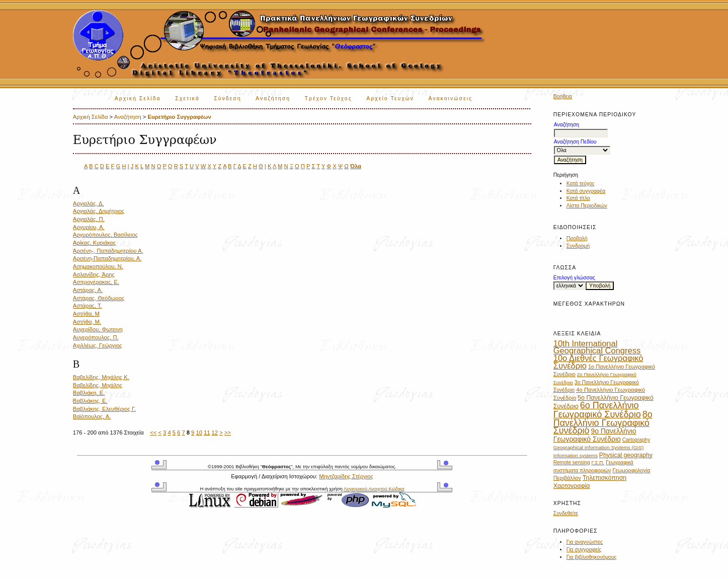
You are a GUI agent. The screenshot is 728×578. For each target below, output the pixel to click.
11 (207, 432)
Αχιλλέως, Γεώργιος (98, 345)
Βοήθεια (563, 96)
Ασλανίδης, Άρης (94, 274)
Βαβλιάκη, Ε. (89, 393)
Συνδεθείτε (566, 513)
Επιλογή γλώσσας (574, 278)
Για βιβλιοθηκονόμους (592, 557)
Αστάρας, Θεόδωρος (99, 298)
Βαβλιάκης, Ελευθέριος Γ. (104, 409)
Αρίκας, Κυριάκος (95, 243)
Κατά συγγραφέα (586, 191)
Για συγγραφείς (584, 550)
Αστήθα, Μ (86, 314)
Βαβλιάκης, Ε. (90, 401)
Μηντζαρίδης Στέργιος (346, 476)
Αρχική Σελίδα (138, 98)
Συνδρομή (578, 246)
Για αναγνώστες (585, 542)
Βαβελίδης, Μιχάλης (98, 385)
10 (199, 432)
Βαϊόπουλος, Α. (92, 416)
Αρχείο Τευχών (390, 98)
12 (215, 432)
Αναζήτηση (273, 98)
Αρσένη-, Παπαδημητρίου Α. (108, 251)
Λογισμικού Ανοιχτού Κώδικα (374, 489)
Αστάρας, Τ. (88, 306)
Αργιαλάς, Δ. (89, 203)
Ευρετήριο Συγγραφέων (179, 117)
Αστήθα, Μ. (87, 322)
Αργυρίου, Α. (89, 227)
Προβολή (577, 238)
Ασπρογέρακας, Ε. (96, 282)
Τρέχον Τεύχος (328, 98)
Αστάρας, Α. (88, 290)
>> (228, 432)
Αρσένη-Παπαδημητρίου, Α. (107, 258)
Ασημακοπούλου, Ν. (98, 266)
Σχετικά (187, 98)
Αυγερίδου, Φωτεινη (98, 329)
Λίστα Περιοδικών (587, 206)
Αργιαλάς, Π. (89, 219)
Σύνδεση (227, 98)
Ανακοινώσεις (450, 98)
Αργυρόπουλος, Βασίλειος (105, 235)
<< (153, 432)
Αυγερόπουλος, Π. (96, 337)
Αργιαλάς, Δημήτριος (99, 211)
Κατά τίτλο (578, 198)
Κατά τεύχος (581, 184)
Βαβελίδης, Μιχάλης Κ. (101, 377)
